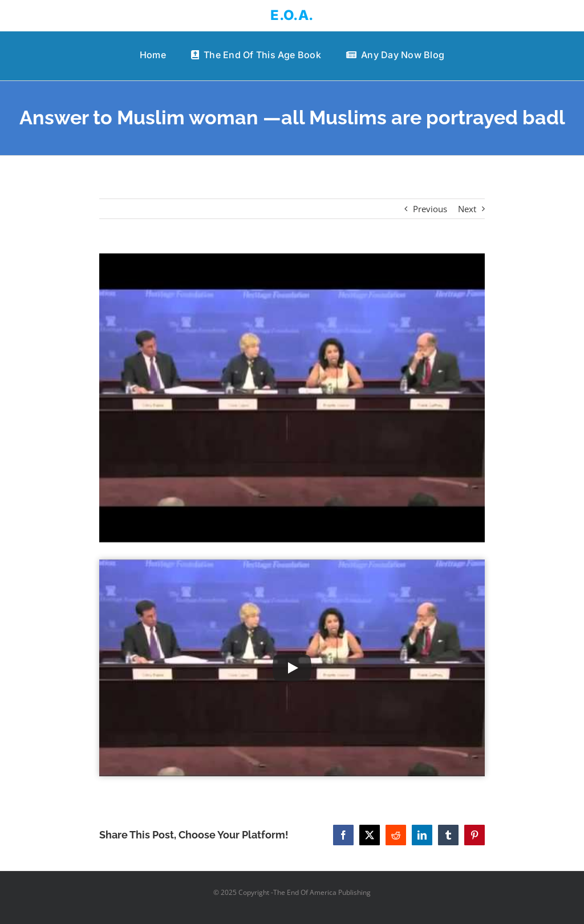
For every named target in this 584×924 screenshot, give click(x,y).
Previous (430, 209)
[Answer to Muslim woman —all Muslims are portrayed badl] (292, 398)
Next (467, 209)
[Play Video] (292, 668)
